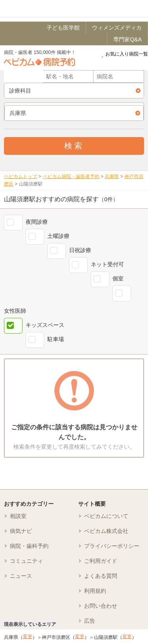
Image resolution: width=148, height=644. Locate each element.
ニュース (21, 576)
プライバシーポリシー (112, 546)
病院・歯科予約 (29, 546)
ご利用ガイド (101, 561)
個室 (118, 278)
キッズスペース (45, 325)
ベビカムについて (106, 516)
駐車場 (56, 339)
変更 (28, 637)
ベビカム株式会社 (106, 531)
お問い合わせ (101, 606)
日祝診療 (80, 250)
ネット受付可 (107, 264)
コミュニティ (26, 561)
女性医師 (15, 311)
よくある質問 (101, 576)
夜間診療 (37, 222)
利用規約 (95, 591)
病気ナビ (21, 531)
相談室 (18, 516)
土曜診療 (58, 236)
